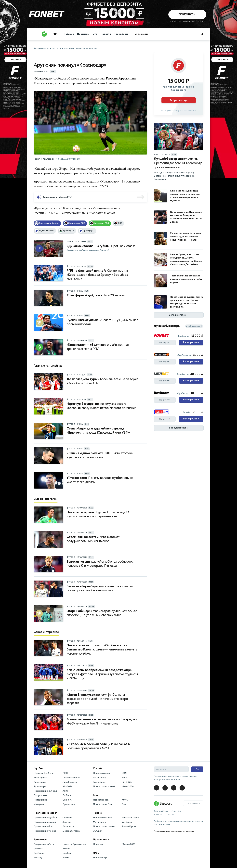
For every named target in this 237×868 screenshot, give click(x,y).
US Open (98, 831)
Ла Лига (67, 795)
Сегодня (67, 818)
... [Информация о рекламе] (235, 2)
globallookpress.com (70, 159)
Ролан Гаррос (129, 826)
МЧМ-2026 (128, 786)
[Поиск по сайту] (204, 34)
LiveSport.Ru (43, 49)
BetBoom (39, 853)
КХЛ (124, 773)
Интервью (39, 804)
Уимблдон (127, 822)
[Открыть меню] (37, 34)
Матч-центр (40, 778)
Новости (106, 34)
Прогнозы (83, 34)
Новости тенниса (102, 818)
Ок (197, 769)
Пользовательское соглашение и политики (174, 831)
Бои (95, 795)
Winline (66, 849)
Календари (40, 782)
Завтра (67, 822)
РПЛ (55, 34)
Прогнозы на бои (43, 826)
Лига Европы (70, 782)
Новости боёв (101, 800)
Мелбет (67, 853)
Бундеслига (69, 804)
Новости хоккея (102, 773)
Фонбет (38, 849)
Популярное (40, 795)
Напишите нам (193, 803)
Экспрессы (68, 826)
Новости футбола (44, 773)
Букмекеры (141, 34)
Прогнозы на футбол (45, 791)
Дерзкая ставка (71, 831)
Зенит (66, 858)
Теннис (97, 813)
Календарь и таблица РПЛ (57, 197)
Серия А (67, 800)
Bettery (38, 858)
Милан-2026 (129, 844)
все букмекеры (194, 326)
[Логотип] (44, 34)
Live (95, 34)
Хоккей (97, 768)
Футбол (57, 49)
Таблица (69, 34)
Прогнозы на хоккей (45, 822)
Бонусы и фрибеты (44, 844)
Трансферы (121, 34)
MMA (125, 800)
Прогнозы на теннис (45, 831)
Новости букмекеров (74, 844)
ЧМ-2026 (67, 786)
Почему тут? (165, 343)
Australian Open (130, 818)
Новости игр (100, 858)
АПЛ (65, 791)
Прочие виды (101, 840)
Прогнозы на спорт (46, 813)
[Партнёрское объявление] (179, 84)
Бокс (124, 804)
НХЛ (124, 778)
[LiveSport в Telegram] (157, 788)
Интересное (40, 800)
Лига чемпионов (71, 778)
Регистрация (191, 343)
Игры (96, 853)
